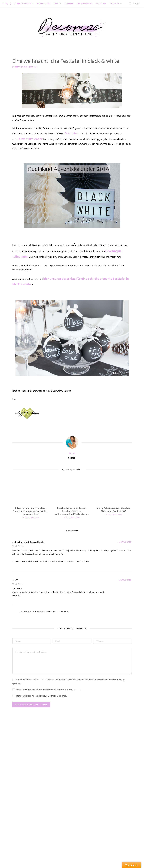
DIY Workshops (85, 4)
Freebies (69, 4)
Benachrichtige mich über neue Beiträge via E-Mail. (42, 711)
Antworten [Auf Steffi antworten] (125, 595)
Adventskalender (30, 154)
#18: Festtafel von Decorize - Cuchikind (49, 627)
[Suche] (131, 4)
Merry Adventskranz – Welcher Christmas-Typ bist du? (113, 525)
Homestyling (44, 4)
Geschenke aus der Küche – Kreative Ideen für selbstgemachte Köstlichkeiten (72, 526)
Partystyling (26, 4)
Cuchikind (72, 148)
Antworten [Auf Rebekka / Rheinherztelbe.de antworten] (125, 557)
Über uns (115, 4)
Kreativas (101, 4)
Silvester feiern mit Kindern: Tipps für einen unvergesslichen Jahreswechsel (31, 526)
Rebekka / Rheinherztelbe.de (28, 557)
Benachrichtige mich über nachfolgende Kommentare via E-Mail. (48, 705)
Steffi (18, 67)
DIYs (56, 4)
